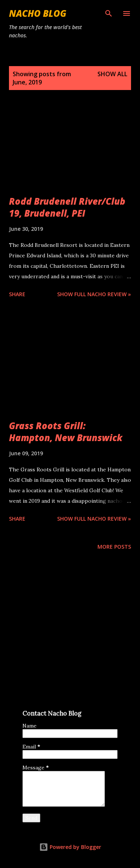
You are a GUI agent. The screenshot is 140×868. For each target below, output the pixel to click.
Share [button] (17, 294)
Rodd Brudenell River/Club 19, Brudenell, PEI (67, 207)
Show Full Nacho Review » (94, 294)
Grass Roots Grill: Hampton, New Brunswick (66, 432)
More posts (114, 547)
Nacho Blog (38, 13)
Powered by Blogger (70, 847)
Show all (112, 74)
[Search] (109, 13)
